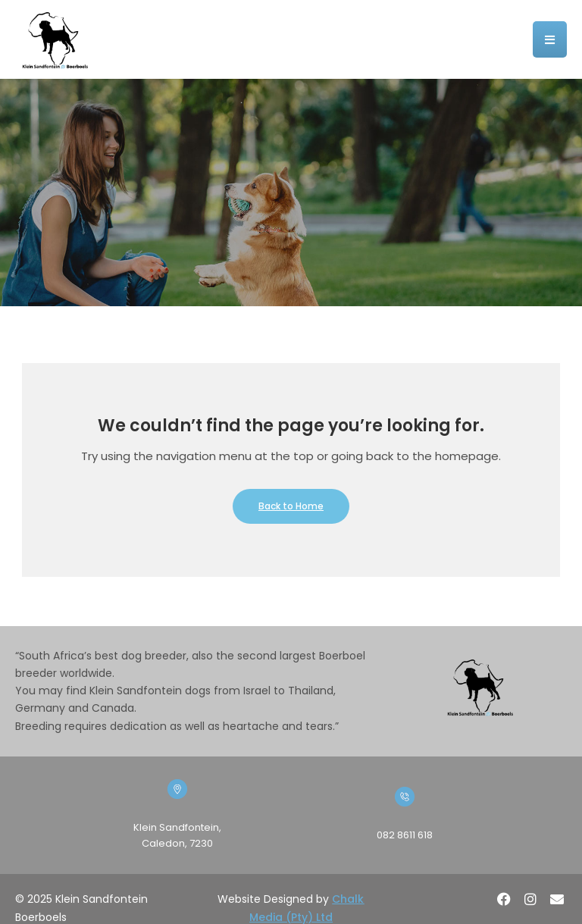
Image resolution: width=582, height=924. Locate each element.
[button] (550, 39)
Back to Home (291, 506)
